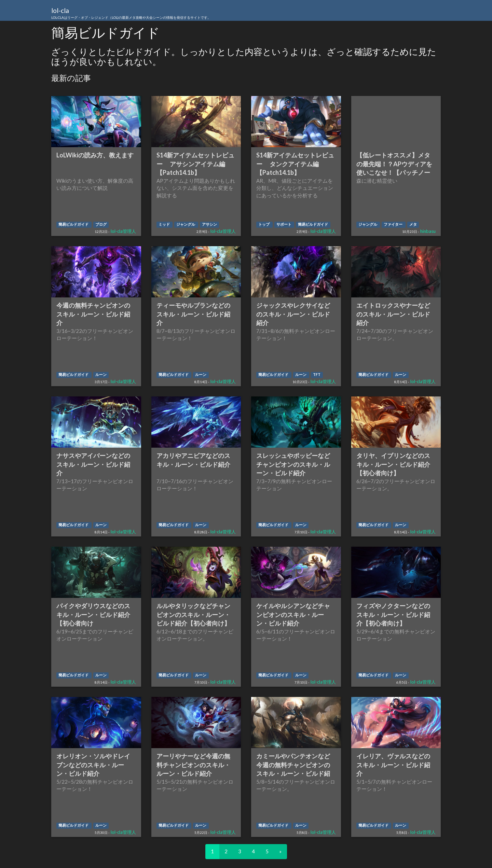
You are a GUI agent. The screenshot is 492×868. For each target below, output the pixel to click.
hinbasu (428, 231)
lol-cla (131, 14)
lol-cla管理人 (123, 231)
